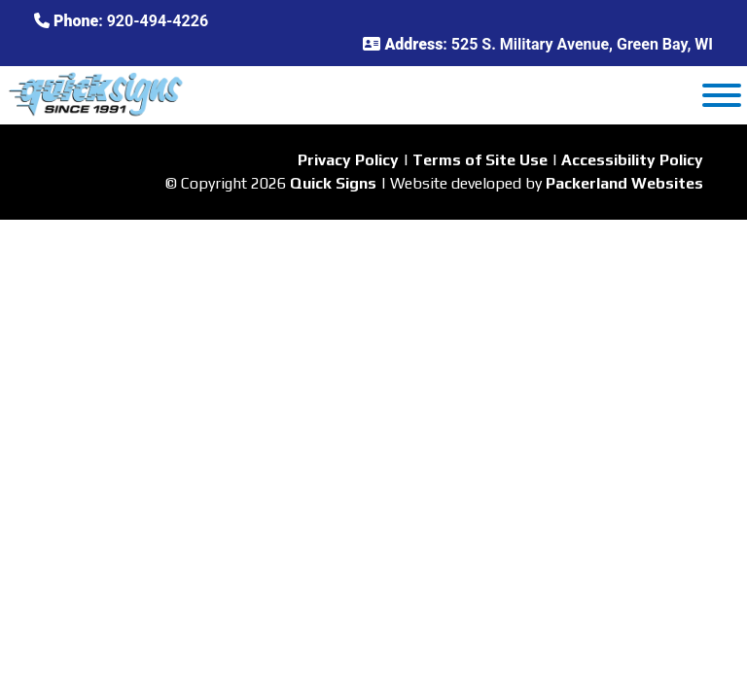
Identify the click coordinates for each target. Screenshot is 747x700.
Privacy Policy (348, 160)
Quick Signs (333, 183)
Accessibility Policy (632, 160)
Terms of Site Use (480, 160)
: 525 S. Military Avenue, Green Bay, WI (538, 44)
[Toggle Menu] (722, 95)
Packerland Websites (624, 183)
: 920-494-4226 (121, 21)
